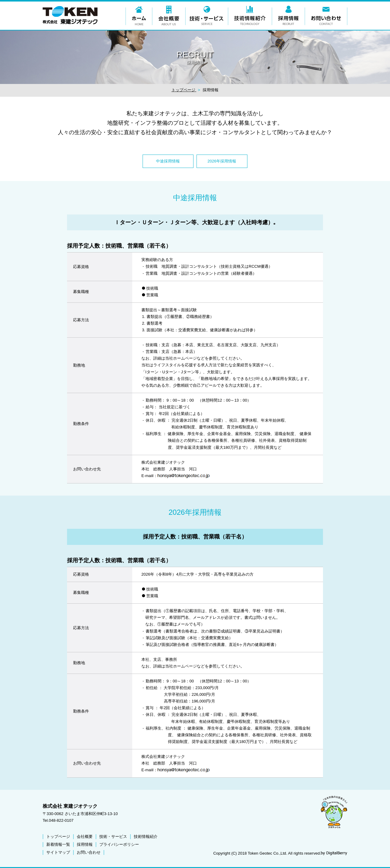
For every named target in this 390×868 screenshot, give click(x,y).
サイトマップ (58, 852)
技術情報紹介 (146, 837)
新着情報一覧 (58, 844)
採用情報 (85, 844)
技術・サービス (113, 837)
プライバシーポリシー (119, 844)
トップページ (184, 90)
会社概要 (85, 837)
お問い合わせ (89, 852)
